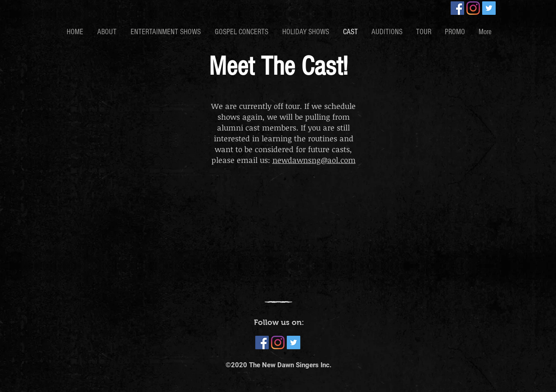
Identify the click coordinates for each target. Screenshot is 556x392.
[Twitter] (489, 8)
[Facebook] (457, 8)
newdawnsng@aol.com (314, 160)
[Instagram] (473, 8)
